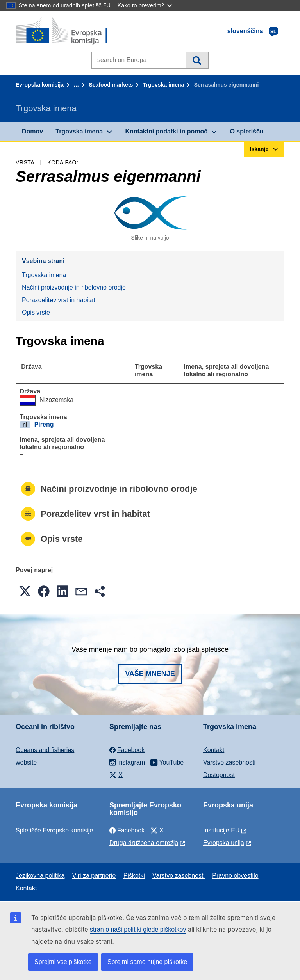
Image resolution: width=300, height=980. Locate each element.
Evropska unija (224, 843)
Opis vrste (36, 312)
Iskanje (197, 60)
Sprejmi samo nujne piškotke (147, 962)
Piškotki (134, 876)
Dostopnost (219, 775)
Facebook (127, 830)
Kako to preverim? (145, 5)
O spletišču (246, 131)
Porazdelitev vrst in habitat (59, 300)
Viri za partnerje (94, 876)
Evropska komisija (40, 85)
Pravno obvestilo (235, 876)
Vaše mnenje (150, 674)
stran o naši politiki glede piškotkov (138, 929)
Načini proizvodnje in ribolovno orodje (74, 287)
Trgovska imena (164, 85)
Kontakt (214, 750)
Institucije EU (221, 830)
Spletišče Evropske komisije (54, 830)
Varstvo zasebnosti (229, 762)
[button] (25, 591)
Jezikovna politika (40, 876)
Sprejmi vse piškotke (63, 962)
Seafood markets (111, 85)
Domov (32, 131)
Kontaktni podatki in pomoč (166, 131)
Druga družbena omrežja (144, 843)
